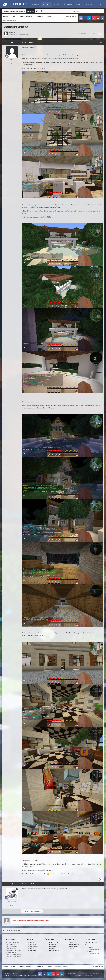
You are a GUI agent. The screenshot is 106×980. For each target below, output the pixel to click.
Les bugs (52, 948)
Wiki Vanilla (33, 948)
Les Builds (69, 4)
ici (99, 949)
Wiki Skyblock (34, 946)
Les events (53, 946)
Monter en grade (54, 942)
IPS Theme (7, 973)
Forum (47, 4)
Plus (100, 4)
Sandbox (72, 942)
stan (14, 33)
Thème (6, 975)
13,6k (12, 905)
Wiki (57, 4)
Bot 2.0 (12, 884)
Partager (82, 34)
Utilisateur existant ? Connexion (14, 11)
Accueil (36, 4)
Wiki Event (33, 950)
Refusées (25, 35)
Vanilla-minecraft (74, 944)
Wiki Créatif (33, 944)
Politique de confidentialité (18, 975)
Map (79, 4)
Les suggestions (54, 950)
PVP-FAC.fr (72, 948)
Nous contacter (32, 975)
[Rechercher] (81, 11)
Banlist (90, 4)
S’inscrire (30, 11)
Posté (28, 42)
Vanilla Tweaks (74, 946)
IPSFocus (14, 973)
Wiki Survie (33, 942)
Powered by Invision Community (84, 975)
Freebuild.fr (95, 942)
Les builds (52, 944)
